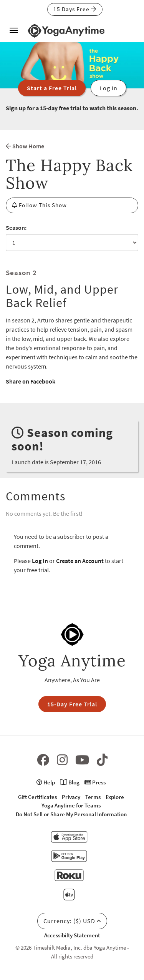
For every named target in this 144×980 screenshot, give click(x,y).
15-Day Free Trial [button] (72, 704)
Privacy (71, 797)
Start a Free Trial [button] (52, 88)
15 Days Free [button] (75, 9)
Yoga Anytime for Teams (71, 805)
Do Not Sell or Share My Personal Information (71, 814)
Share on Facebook (31, 381)
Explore (115, 797)
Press (95, 782)
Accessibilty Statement (72, 935)
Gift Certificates (37, 797)
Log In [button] (108, 88)
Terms (93, 797)
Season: (16, 228)
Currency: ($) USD (72, 921)
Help (46, 782)
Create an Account (80, 561)
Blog (70, 782)
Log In (40, 561)
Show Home (25, 146)
